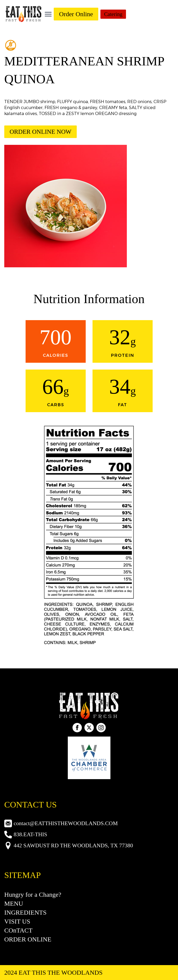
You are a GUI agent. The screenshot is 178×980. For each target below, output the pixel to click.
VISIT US (17, 921)
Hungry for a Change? (33, 894)
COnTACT (18, 930)
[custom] (89, 728)
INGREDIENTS (25, 912)
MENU (14, 903)
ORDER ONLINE (28, 939)
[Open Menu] (48, 14)
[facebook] (77, 728)
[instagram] (101, 728)
